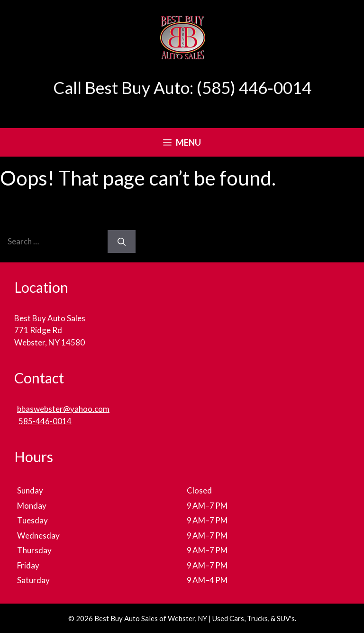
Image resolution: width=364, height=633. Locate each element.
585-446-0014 (45, 421)
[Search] (122, 242)
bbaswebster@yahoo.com (63, 409)
